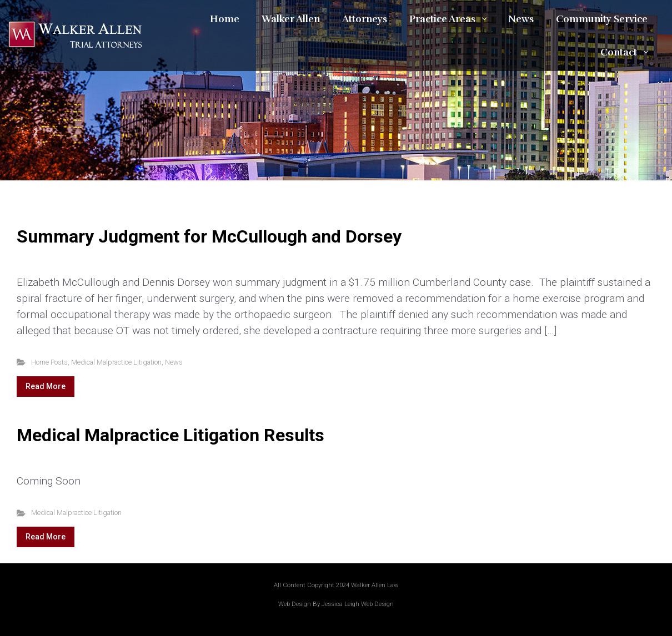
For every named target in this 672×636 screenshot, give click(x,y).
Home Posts (49, 362)
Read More (46, 386)
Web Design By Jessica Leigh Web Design (336, 604)
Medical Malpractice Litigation (116, 362)
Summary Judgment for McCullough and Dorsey (209, 236)
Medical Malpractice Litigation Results (170, 435)
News (174, 362)
